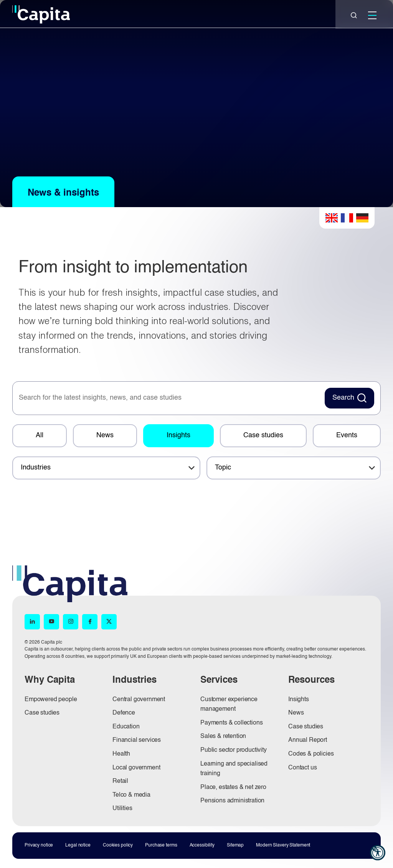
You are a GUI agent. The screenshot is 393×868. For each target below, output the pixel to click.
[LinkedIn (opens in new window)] (32, 622)
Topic (223, 468)
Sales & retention (223, 736)
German (362, 218)
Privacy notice (39, 845)
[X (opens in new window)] (109, 622)
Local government (136, 768)
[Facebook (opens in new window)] (90, 622)
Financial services (137, 740)
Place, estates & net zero (233, 787)
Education (126, 727)
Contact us (302, 768)
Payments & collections (231, 723)
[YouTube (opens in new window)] (51, 622)
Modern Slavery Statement (283, 845)
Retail (120, 781)
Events (347, 435)
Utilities (122, 809)
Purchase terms (161, 845)
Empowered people (51, 700)
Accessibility (202, 845)
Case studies (263, 435)
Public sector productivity (234, 750)
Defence (124, 713)
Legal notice (78, 845)
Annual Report (308, 740)
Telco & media (131, 795)
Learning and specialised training (234, 769)
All (40, 435)
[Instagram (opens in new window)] (71, 622)
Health (121, 754)
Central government (139, 700)
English (332, 218)
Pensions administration (232, 801)
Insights (178, 435)
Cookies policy (118, 845)
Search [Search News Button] (343, 398)
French (347, 218)
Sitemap (235, 845)
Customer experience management (229, 705)
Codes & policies (311, 754)
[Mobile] (372, 15)
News (105, 435)
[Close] (354, 15)
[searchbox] (168, 398)
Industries (36, 468)
